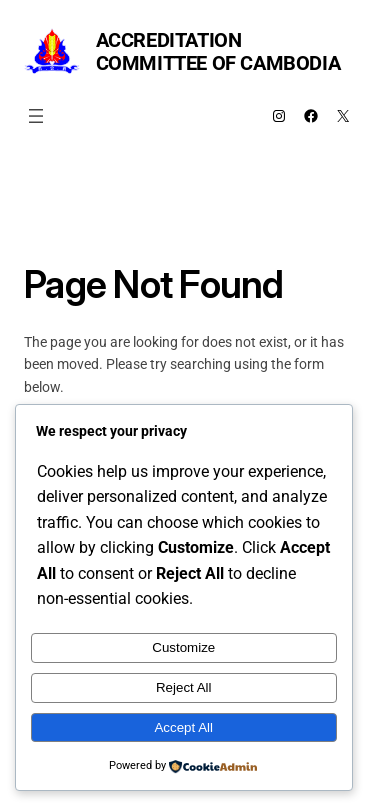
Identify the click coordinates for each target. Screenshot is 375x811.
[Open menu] (36, 116)
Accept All (183, 727)
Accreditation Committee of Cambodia (218, 51)
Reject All (184, 687)
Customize (183, 647)
